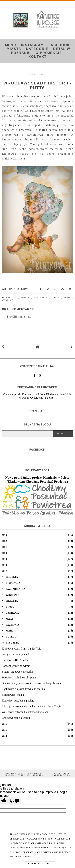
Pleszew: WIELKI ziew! (15, 660)
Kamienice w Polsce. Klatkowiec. (23, 774)
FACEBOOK (59, 45)
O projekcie (49, 53)
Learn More (33, 864)
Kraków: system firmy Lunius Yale (21, 649)
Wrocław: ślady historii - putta (19, 678)
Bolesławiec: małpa (13, 695)
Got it (49, 864)
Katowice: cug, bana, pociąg (18, 701)
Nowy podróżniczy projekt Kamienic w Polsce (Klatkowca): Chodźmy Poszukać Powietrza (37, 480)
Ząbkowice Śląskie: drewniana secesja (23, 689)
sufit (68, 298)
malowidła (42, 298)
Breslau (12, 298)
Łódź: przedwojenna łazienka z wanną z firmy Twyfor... (33, 706)
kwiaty (26, 298)
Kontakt (37, 57)
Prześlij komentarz (19, 317)
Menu (11, 45)
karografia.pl (61, 775)
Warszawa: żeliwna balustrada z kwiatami (25, 712)
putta (57, 298)
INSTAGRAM (32, 45)
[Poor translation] (15, 801)
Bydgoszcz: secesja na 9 (15, 654)
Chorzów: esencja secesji (16, 718)
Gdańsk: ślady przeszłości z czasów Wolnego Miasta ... (33, 683)
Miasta (14, 49)
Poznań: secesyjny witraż (16, 666)
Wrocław (8, 300)
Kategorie (37, 49)
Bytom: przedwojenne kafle (17, 672)
